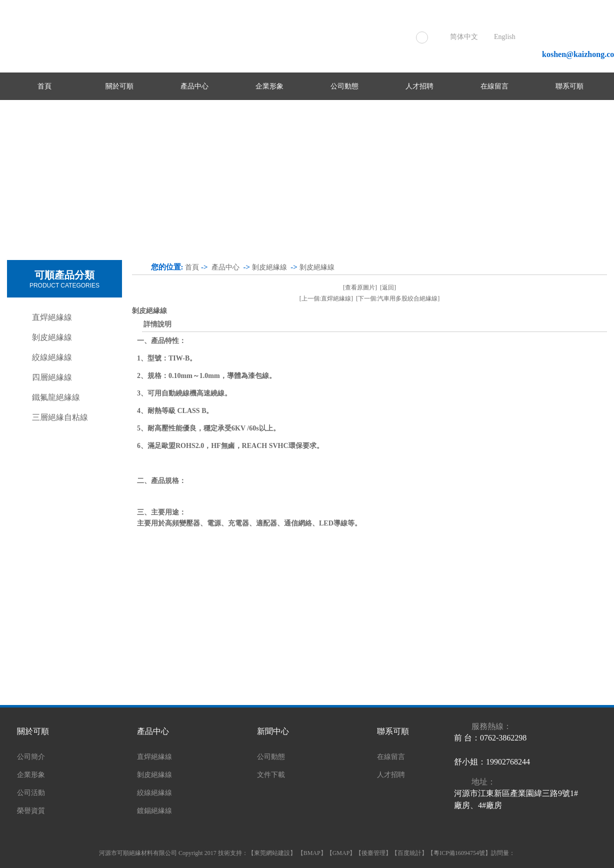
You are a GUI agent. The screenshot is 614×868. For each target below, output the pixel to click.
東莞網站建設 (272, 853)
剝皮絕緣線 (52, 337)
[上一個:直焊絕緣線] (326, 298)
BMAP (312, 853)
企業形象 (269, 86)
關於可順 (119, 86)
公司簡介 (31, 757)
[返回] (388, 287)
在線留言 (494, 86)
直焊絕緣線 (52, 317)
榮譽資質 (31, 811)
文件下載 (271, 775)
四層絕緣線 (52, 377)
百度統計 (409, 853)
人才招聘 (419, 86)
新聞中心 (273, 731)
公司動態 (344, 86)
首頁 (44, 86)
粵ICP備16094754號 (459, 853)
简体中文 (464, 37)
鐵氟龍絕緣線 (56, 397)
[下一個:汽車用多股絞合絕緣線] (398, 298)
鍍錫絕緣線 (154, 811)
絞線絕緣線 (52, 357)
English (505, 37)
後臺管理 (373, 853)
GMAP (341, 853)
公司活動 (31, 793)
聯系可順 (569, 86)
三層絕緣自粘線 (60, 417)
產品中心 (194, 86)
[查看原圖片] (360, 287)
